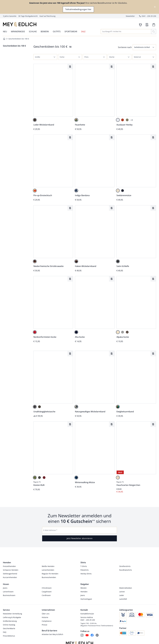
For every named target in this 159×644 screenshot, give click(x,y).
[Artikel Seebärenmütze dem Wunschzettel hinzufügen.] (153, 137)
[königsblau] (76, 332)
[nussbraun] (127, 332)
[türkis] (118, 407)
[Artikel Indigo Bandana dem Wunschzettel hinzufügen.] (112, 137)
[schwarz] (118, 261)
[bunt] (35, 191)
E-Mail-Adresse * (50, 530)
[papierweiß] (118, 120)
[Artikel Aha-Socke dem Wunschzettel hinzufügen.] (112, 279)
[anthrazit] (39, 478)
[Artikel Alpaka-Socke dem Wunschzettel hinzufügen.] (153, 279)
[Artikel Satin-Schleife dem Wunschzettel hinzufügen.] (153, 208)
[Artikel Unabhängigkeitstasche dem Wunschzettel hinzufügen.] (70, 354)
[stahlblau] (76, 478)
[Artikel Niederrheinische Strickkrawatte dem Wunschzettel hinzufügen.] (70, 208)
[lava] (76, 120)
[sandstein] (118, 332)
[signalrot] (35, 332)
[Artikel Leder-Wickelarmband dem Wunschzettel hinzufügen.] (70, 67)
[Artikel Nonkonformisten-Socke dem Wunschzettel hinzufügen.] (70, 279)
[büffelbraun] (35, 120)
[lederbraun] (76, 261)
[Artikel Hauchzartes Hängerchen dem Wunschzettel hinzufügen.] (153, 424)
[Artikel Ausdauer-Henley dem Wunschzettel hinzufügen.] (153, 67)
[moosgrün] (35, 478)
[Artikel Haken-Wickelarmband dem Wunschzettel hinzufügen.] (112, 208)
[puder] (118, 478)
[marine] (123, 191)
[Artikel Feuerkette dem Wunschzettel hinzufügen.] (112, 67)
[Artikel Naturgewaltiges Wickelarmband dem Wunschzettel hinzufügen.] (112, 354)
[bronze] (35, 261)
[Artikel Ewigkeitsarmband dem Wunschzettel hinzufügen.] (153, 354)
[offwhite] (118, 191)
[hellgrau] (123, 332)
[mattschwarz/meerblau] (76, 407)
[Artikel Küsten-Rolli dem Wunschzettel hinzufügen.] (70, 424)
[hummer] (123, 120)
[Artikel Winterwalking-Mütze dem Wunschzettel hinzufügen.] (112, 424)
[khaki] (127, 120)
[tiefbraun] (39, 407)
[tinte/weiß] (76, 191)
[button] (144, 47)
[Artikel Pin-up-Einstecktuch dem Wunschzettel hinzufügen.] (70, 137)
